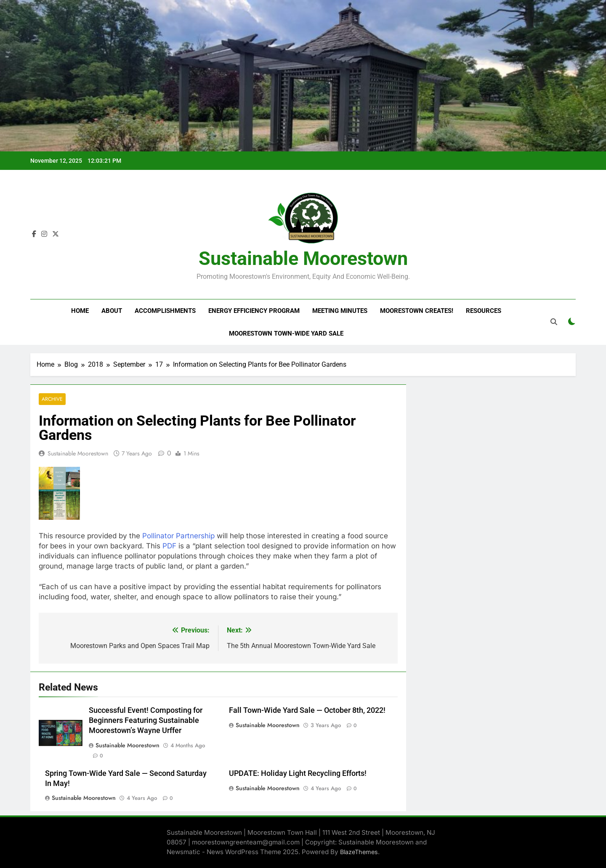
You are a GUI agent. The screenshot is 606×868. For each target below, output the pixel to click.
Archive (52, 399)
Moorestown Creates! (417, 311)
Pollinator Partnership (178, 536)
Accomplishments (165, 311)
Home (80, 311)
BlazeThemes (359, 852)
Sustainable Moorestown (303, 258)
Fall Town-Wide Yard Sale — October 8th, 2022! (307, 710)
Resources (484, 311)
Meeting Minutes (340, 311)
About (112, 311)
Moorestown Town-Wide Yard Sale (286, 333)
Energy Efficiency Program (254, 311)
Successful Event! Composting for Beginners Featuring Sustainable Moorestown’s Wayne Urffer (146, 720)
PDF (169, 546)
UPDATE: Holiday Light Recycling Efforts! (298, 773)
